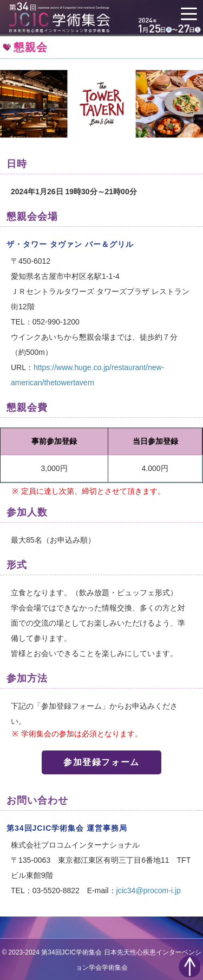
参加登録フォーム (101, 762)
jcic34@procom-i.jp (149, 890)
